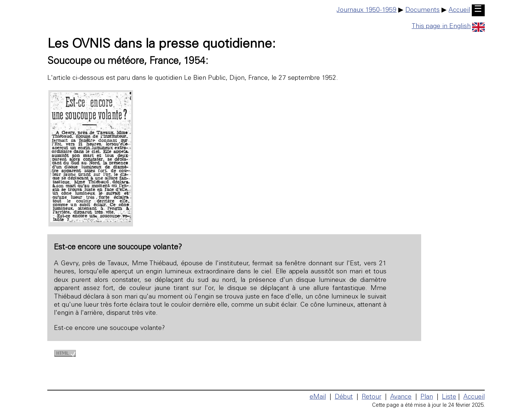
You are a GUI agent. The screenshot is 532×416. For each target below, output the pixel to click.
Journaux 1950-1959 (366, 10)
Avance (401, 397)
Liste (449, 397)
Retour (371, 397)
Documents (422, 10)
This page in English (448, 27)
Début (344, 397)
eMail (318, 397)
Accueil (459, 10)
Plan (427, 397)
